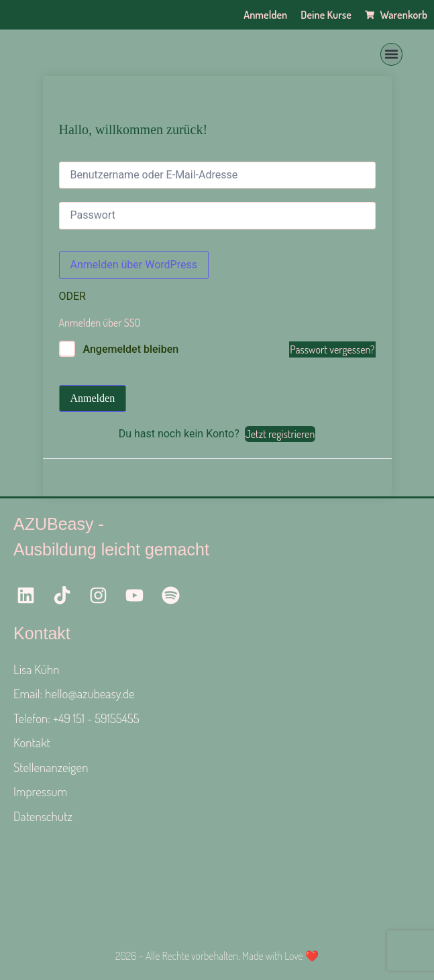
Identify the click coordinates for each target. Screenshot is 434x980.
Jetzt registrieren (280, 434)
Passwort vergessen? (332, 349)
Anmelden (93, 398)
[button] (392, 54)
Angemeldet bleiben (130, 349)
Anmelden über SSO (100, 323)
